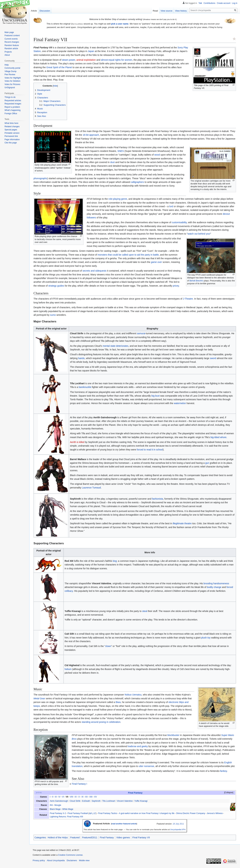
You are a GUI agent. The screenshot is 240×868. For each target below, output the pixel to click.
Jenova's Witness (215, 813)
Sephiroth (96, 801)
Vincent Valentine (125, 801)
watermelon (180, 403)
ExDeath (86, 801)
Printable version (12, 133)
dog (115, 561)
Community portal (12, 68)
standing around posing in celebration (101, 722)
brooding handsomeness (216, 583)
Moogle (58, 805)
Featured (75, 837)
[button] (227, 793)
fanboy (224, 771)
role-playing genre (118, 199)
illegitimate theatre (182, 523)
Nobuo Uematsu (133, 695)
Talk (200, 3)
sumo (53, 315)
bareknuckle (85, 387)
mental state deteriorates (115, 346)
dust (112, 162)
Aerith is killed (77, 442)
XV (95, 797)
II (53, 797)
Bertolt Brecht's (196, 281)
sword (213, 358)
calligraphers (137, 182)
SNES (121, 151)
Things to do (10, 97)
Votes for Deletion (12, 81)
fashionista (158, 499)
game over (156, 262)
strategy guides (56, 286)
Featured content (12, 36)
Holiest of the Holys (58, 837)
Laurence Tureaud (91, 488)
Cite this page (11, 143)
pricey (176, 286)
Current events (11, 39)
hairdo (81, 358)
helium (68, 669)
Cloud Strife (75, 801)
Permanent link (11, 136)
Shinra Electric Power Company (191, 813)
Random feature (12, 45)
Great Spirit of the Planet (59, 67)
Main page (9, 32)
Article (34, 11)
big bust (156, 396)
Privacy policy (39, 860)
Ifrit (51, 805)
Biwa (118, 702)
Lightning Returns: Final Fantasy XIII (66, 817)
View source (167, 11)
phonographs (40, 178)
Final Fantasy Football (78, 813)
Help (7, 65)
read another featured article (124, 824)
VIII (71, 797)
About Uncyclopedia (56, 860)
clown (108, 646)
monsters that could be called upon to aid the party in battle (128, 255)
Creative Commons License (70, 855)
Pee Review (10, 75)
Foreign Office (11, 114)
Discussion (45, 11)
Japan (91, 51)
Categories (40, 837)
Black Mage (55, 809)
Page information (12, 140)
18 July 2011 (178, 824)
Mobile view (84, 860)
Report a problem (12, 107)
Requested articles (13, 101)
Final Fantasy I (79, 784)
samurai (141, 333)
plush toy (206, 638)
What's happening (12, 110)
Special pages (11, 130)
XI (82, 797)
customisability (179, 222)
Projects (8, 52)
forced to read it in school (150, 450)
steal (145, 611)
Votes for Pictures (12, 84)
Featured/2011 (90, 837)
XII (86, 797)
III (56, 797)
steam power (68, 60)
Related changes (12, 127)
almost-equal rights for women (117, 60)
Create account (224, 3)
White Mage (68, 809)
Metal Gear (39, 698)
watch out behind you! (199, 234)
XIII (91, 797)
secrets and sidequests (94, 271)
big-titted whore (218, 437)
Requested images (13, 104)
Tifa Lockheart (109, 801)
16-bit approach (91, 135)
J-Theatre (188, 299)
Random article (11, 49)
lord (171, 206)
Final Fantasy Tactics (108, 813)
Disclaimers (72, 860)
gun (207, 463)
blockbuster (173, 735)
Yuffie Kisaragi (141, 801)
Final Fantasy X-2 (58, 813)
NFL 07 (92, 813)
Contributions (209, 3)
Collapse (229, 792)
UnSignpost (10, 88)
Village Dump (10, 71)
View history (181, 11)
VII (67, 797)
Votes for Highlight (13, 78)
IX (76, 797)
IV (59, 797)
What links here (11, 123)
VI (63, 797)
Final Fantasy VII (141, 837)
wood (157, 155)
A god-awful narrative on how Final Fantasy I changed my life (147, 813)
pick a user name (120, 24)
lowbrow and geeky (138, 746)
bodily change (214, 587)
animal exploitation (86, 60)
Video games (123, 837)
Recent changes (12, 42)
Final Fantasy (107, 837)
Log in (235, 3)
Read (155, 11)
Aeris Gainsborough (59, 801)
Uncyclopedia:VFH (178, 829)
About (7, 55)
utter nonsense (146, 766)
